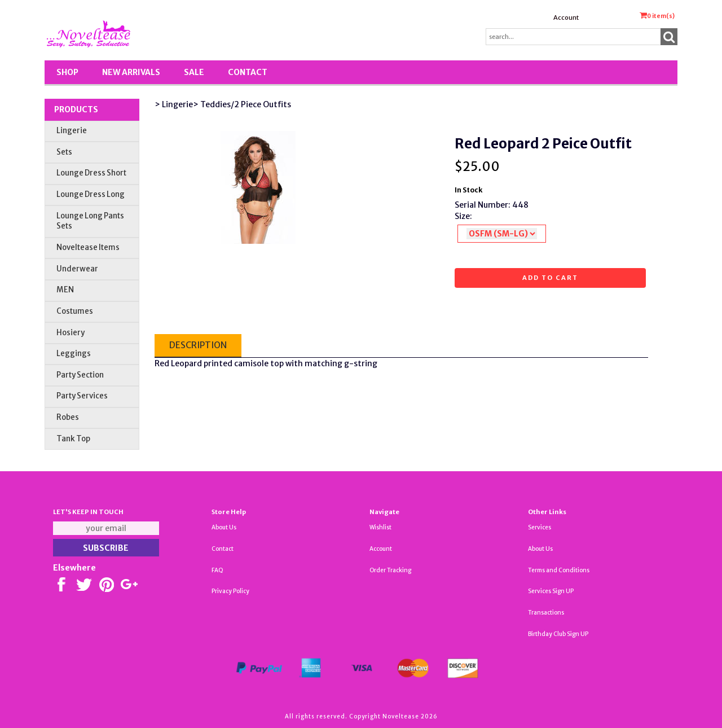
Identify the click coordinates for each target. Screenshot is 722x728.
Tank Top (73, 439)
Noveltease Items (88, 247)
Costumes (75, 311)
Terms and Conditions (559, 570)
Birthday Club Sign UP (558, 634)
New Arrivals (131, 72)
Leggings (74, 354)
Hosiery (71, 333)
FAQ (217, 570)
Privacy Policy (230, 591)
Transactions (546, 613)
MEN (65, 290)
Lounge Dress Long (91, 194)
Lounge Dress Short (91, 173)
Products (76, 109)
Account (566, 17)
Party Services (82, 396)
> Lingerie (174, 104)
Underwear (77, 269)
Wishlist (380, 527)
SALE (194, 72)
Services (540, 527)
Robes (68, 417)
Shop (67, 72)
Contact (248, 72)
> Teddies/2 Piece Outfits (242, 104)
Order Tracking (390, 570)
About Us (224, 527)
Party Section (80, 375)
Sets (64, 152)
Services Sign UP (551, 591)
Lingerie (72, 131)
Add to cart (550, 278)
